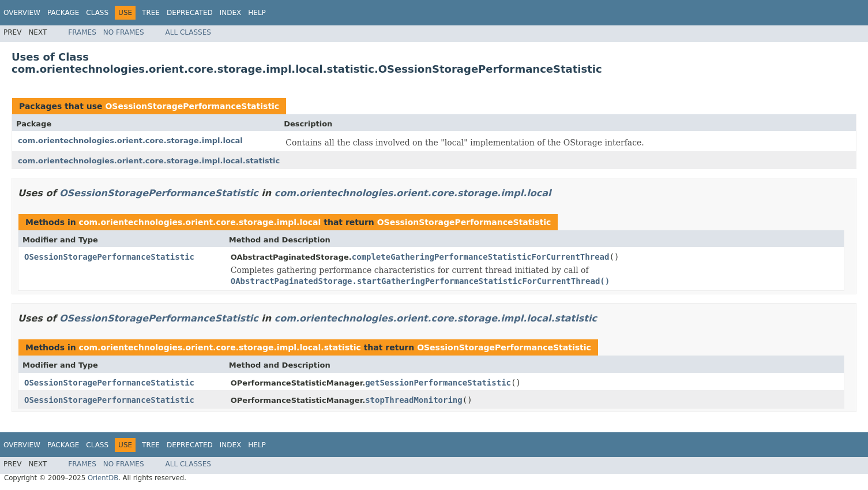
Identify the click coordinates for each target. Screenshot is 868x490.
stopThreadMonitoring (414, 400)
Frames (82, 32)
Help (257, 13)
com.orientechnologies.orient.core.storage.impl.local (130, 141)
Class (97, 13)
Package (63, 13)
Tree (151, 13)
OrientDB (103, 478)
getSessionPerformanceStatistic (438, 383)
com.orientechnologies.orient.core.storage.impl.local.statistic (149, 161)
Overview (22, 13)
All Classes (188, 32)
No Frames (124, 32)
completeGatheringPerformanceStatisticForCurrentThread (481, 257)
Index (231, 13)
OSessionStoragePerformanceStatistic (192, 106)
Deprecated (190, 13)
